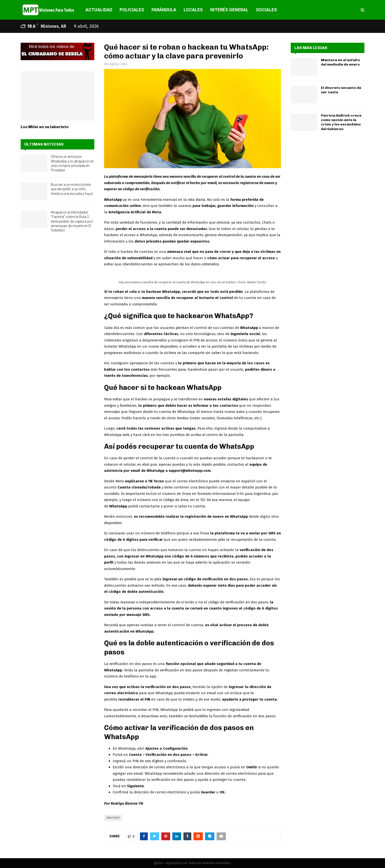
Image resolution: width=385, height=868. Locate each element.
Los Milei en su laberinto (45, 127)
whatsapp (113, 818)
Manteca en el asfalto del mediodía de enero (340, 62)
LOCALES (193, 10)
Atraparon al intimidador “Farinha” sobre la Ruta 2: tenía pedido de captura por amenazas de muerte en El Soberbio (72, 221)
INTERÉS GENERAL (229, 10)
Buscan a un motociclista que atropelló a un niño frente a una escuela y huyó (72, 189)
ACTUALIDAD (99, 10)
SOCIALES (266, 10)
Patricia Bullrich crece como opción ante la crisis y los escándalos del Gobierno (341, 122)
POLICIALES (132, 10)
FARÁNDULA (164, 10)
